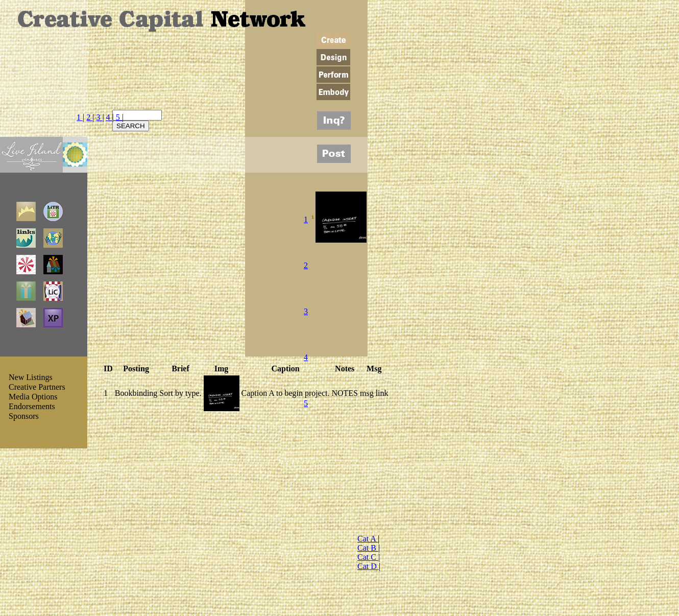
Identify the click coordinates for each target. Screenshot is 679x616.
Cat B (368, 548)
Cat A (368, 539)
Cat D (368, 566)
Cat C (368, 557)
